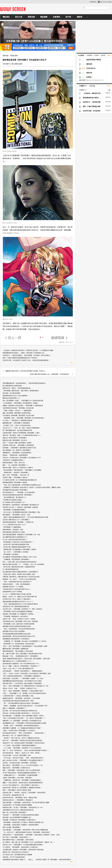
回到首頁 (93, 2)
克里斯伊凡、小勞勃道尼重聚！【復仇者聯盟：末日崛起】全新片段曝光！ (27, 355)
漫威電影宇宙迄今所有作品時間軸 (14, 631)
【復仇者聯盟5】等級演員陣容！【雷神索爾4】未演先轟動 (22, 470)
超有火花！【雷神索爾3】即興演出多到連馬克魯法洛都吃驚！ (23, 740)
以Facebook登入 (105, 2)
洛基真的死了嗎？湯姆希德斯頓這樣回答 (16, 606)
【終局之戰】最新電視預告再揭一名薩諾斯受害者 (19, 567)
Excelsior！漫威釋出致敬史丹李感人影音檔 (17, 594)
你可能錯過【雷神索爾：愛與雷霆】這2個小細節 (18, 415)
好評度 (103, 55)
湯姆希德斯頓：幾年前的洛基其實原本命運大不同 (19, 636)
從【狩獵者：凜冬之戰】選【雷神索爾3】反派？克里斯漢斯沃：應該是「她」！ (29, 842)
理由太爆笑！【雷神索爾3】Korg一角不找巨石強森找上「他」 (23, 765)
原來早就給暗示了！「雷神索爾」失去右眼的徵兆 (19, 492)
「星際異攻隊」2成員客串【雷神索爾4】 (16, 473)
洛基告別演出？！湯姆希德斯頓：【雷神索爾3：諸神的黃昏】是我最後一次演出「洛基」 (32, 835)
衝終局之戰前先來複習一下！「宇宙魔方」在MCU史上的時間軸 (23, 564)
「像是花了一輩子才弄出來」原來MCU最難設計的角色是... (22, 738)
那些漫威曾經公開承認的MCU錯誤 (14, 532)
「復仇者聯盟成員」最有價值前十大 (14, 497)
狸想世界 (89, 73)
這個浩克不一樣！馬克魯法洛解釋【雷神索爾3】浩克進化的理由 (24, 743)
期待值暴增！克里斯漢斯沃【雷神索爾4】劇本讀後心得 (21, 505)
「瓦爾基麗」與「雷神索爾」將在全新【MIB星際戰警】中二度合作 (24, 641)
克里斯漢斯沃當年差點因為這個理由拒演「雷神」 (19, 701)
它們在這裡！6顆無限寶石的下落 (13, 795)
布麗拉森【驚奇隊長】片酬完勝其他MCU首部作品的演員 (21, 577)
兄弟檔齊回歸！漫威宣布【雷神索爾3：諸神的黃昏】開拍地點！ (24, 850)
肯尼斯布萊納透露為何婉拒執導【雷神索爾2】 (18, 495)
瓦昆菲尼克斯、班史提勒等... (92, 111)
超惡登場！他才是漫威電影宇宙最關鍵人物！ (17, 817)
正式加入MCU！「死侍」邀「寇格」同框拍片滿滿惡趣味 (21, 428)
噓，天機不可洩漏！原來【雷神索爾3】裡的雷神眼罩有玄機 (22, 654)
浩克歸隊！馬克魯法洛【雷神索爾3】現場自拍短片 (19, 820)
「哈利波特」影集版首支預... (92, 93)
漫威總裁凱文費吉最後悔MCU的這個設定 (16, 639)
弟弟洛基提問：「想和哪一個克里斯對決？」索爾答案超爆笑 (22, 671)
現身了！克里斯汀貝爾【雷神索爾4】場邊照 (17, 443)
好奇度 (96, 55)
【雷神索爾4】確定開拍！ (11, 554)
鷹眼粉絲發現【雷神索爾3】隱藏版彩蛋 (16, 649)
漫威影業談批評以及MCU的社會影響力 (15, 396)
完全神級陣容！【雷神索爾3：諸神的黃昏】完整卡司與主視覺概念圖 (25, 830)
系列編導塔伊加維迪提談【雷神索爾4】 (16, 490)
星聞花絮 (31, 17)
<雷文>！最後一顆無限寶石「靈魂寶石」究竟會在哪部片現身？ (23, 691)
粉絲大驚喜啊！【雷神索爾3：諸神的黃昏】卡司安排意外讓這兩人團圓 (26, 802)
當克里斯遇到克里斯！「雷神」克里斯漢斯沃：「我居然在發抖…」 (24, 733)
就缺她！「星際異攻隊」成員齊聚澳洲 (15, 455)
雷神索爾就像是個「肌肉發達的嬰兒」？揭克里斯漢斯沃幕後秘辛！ (25, 383)
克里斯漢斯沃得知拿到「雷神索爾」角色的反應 (18, 408)
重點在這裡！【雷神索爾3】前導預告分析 (16, 768)
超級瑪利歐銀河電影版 (94, 60)
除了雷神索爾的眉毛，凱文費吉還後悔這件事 (17, 430)
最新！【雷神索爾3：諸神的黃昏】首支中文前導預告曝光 (21, 770)
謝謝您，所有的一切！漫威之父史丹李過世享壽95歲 (20, 597)
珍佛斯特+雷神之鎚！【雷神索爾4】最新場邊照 (18, 445)
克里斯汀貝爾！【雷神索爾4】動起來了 (16, 477)
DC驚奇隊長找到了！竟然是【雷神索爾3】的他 (18, 696)
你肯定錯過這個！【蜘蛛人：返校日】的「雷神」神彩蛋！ (22, 753)
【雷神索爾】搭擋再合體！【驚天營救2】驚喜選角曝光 (21, 391)
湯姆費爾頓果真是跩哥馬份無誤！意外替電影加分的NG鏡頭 (22, 681)
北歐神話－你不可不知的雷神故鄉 (14, 857)
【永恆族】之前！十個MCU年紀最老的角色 (17, 425)
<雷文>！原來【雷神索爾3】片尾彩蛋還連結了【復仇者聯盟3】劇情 (25, 646)
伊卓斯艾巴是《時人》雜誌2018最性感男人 (17, 599)
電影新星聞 (14, 56)
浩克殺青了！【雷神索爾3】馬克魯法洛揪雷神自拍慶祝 (21, 815)
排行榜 (68, 17)
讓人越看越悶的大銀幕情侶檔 (12, 386)
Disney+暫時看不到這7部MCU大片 (14, 525)
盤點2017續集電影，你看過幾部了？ (15, 708)
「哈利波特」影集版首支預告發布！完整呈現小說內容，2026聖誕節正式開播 (28, 350)
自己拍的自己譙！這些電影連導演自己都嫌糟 (17, 855)
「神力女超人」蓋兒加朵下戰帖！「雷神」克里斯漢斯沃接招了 (23, 758)
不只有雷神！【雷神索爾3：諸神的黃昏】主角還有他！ (21, 847)
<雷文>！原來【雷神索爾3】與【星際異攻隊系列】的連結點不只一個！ (26, 686)
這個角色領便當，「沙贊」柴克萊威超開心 (17, 584)
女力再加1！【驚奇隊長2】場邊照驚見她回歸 (17, 420)
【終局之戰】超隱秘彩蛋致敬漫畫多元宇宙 (17, 547)
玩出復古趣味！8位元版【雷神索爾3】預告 (17, 755)
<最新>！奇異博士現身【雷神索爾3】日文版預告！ (19, 731)
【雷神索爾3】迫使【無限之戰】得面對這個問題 (18, 624)
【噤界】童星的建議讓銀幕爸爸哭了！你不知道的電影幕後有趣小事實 (25, 517)
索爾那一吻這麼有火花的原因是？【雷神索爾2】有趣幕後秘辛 (23, 406)
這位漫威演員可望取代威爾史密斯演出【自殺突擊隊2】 (21, 572)
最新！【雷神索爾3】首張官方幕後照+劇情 (17, 790)
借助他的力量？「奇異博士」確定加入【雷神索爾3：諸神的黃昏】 (24, 793)
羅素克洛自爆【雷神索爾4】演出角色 (15, 440)
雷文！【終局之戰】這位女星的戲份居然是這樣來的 (20, 562)
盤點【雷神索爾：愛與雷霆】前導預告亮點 (17, 413)
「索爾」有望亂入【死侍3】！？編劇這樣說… (18, 410)
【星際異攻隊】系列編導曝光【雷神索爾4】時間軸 (19, 549)
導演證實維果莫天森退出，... (92, 98)
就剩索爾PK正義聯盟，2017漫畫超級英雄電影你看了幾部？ (22, 728)
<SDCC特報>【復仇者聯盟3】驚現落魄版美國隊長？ (20, 745)
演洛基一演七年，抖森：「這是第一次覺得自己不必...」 (21, 688)
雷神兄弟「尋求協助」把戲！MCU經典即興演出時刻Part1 (22, 435)
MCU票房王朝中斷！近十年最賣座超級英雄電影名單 (20, 480)
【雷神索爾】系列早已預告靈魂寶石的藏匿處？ (18, 611)
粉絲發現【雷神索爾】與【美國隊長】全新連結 (18, 614)
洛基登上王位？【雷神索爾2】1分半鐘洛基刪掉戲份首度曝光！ (23, 845)
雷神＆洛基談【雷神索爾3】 (12, 827)
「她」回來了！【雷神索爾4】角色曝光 (16, 552)
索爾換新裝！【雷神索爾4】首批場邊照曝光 (17, 453)
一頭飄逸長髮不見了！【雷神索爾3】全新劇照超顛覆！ (21, 775)
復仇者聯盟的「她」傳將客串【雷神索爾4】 (17, 450)
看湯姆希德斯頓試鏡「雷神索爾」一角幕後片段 (18, 522)
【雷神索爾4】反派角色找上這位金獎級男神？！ (18, 542)
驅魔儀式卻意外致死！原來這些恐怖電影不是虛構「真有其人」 (26, 371)
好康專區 (57, 17)
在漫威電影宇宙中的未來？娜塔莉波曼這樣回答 (18, 810)
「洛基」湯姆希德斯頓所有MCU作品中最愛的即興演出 (20, 604)
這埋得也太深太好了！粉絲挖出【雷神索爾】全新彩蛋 (20, 507)
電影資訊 (6, 17)
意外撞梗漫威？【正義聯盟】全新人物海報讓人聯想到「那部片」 (24, 716)
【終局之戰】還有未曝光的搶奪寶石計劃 (16, 544)
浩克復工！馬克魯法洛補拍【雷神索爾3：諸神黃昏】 (20, 763)
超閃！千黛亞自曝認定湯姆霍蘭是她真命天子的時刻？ (20, 358)
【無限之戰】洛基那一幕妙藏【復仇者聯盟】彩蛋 (19, 574)
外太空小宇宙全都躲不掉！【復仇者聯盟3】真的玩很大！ (21, 785)
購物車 (80, 17)
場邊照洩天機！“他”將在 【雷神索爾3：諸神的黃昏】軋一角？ (23, 807)
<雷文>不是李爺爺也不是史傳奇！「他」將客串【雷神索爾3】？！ (25, 718)
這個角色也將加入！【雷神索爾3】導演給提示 (18, 800)
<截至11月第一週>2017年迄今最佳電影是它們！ (19, 669)
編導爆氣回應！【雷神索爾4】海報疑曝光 (16, 423)
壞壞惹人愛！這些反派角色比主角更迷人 (16, 852)
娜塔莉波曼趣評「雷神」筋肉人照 (14, 463)
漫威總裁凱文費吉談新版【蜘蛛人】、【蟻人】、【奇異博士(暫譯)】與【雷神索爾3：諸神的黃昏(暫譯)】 (37, 860)
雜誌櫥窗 (44, 17)
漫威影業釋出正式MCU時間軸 (12, 592)
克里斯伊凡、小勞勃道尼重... (92, 102)
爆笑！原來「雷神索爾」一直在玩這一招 (16, 475)
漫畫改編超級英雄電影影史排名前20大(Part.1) (18, 602)
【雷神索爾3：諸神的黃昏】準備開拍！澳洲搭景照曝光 (21, 825)
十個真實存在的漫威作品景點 (12, 500)
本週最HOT (83, 86)
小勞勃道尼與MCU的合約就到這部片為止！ (17, 589)
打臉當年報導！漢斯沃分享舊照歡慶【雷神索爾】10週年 (21, 433)
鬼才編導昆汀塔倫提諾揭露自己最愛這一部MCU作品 (20, 557)
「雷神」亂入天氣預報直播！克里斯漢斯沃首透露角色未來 (22, 485)
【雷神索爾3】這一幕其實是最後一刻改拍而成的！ (19, 644)
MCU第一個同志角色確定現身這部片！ (15, 540)
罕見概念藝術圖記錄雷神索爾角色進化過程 (17, 634)
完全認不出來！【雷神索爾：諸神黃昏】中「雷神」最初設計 (22, 609)
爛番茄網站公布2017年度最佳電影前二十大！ (18, 661)
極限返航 (89, 64)
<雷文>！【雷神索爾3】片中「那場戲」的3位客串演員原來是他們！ (25, 693)
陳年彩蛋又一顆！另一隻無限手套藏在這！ (17, 736)
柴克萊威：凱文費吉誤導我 (11, 393)
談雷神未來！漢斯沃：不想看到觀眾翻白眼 (17, 388)
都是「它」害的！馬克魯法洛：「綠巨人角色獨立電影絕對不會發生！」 (26, 750)
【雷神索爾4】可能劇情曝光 (12, 527)
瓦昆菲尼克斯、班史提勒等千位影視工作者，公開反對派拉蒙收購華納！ (26, 360)
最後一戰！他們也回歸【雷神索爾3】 (15, 812)
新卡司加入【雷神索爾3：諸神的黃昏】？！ (17, 837)
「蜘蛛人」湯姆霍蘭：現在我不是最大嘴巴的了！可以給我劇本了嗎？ (25, 706)
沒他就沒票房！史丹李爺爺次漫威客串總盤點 (17, 805)
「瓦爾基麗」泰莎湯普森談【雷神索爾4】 (16, 559)
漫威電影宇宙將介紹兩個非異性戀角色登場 (17, 626)
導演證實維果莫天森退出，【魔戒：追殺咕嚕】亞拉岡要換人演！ (24, 353)
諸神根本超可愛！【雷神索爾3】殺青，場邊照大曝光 (20, 798)
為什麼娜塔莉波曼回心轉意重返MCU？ (15, 537)
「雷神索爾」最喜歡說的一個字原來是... (16, 616)
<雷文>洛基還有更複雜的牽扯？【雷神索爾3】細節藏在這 (22, 676)
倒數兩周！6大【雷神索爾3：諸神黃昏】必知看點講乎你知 (22, 721)
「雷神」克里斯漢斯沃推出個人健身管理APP (17, 582)
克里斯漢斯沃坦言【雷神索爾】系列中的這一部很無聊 (20, 621)
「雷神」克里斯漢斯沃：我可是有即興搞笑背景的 (19, 629)
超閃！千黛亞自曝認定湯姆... (92, 106)
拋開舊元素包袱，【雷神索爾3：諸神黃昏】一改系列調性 (21, 698)
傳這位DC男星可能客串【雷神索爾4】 (15, 438)
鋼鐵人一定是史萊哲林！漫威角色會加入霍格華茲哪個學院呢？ (23, 783)
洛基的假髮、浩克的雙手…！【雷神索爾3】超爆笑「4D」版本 (23, 678)
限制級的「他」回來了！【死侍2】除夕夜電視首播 (19, 579)
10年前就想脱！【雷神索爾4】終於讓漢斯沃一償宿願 (20, 403)
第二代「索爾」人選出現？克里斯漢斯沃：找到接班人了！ (22, 666)
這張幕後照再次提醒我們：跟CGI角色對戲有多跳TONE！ (21, 664)
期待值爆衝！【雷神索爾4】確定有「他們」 (17, 515)
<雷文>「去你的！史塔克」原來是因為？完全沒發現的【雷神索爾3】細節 (27, 673)
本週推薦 (92, 86)
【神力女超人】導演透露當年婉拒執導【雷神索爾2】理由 (21, 512)
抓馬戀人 (89, 77)
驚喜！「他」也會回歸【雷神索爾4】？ (16, 465)
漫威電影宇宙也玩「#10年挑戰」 (14, 587)
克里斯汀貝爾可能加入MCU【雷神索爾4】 (16, 520)
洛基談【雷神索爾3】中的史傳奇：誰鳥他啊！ (18, 778)
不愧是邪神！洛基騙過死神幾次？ (14, 460)
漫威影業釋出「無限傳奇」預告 (13, 530)
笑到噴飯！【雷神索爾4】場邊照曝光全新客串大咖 (19, 448)
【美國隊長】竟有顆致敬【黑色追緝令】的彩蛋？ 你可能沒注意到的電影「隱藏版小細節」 (32, 487)
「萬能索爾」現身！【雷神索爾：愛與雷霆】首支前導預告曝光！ (24, 418)
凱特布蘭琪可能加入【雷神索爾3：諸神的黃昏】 (18, 840)
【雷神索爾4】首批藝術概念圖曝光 (14, 510)
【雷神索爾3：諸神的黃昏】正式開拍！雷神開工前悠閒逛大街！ (24, 822)
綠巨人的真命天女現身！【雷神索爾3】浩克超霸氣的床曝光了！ (24, 760)
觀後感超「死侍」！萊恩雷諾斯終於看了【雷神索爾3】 (21, 656)
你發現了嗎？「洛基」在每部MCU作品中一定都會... (19, 619)
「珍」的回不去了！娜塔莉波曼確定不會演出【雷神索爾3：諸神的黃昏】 (27, 832)
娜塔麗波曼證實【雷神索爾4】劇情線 (15, 482)
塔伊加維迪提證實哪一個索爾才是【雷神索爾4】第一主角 (21, 535)
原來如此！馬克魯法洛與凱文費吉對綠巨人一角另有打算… (22, 713)
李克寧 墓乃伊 (91, 68)
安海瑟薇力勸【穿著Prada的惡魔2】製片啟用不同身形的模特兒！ (61, 41)
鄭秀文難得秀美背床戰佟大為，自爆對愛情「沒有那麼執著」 (50, 374)
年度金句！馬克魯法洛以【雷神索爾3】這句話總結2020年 (22, 458)
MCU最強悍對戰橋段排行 (11, 569)
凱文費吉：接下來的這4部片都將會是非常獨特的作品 (20, 711)
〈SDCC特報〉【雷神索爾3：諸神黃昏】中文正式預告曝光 (22, 748)
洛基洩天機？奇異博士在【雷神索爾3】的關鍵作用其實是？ (22, 788)
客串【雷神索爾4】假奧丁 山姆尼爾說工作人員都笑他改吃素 (23, 401)
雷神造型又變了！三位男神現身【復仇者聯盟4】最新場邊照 (22, 683)
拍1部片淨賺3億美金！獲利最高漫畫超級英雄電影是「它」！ (23, 773)
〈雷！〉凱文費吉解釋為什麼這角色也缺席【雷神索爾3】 (21, 703)
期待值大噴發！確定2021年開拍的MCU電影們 (18, 468)
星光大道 (19, 17)
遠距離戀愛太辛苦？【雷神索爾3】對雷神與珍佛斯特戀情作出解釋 (24, 723)
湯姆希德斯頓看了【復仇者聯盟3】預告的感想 (18, 651)
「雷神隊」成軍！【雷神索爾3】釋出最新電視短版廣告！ (21, 726)
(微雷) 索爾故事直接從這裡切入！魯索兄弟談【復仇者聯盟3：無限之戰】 (27, 659)
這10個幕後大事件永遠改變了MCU (14, 502)
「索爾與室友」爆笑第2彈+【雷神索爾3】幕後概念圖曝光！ (22, 780)
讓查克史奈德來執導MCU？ (12, 398)
